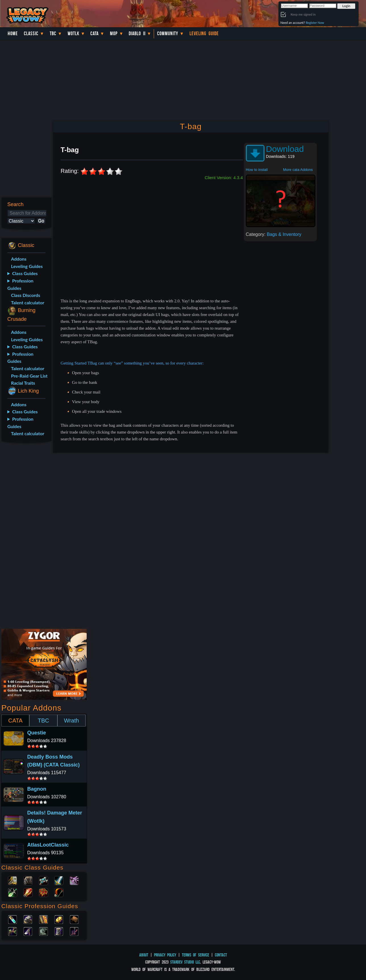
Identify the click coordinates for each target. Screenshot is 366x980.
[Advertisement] (25, 537)
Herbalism (13, 931)
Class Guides (25, 273)
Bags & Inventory (284, 234)
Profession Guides (20, 284)
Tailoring (59, 931)
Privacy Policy (165, 955)
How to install (257, 170)
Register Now (315, 23)
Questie (37, 733)
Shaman (43, 892)
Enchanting (43, 919)
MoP (114, 33)
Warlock (74, 880)
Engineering (59, 919)
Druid (28, 880)
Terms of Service (196, 955)
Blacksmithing (28, 919)
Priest (43, 880)
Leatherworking (74, 919)
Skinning (43, 931)
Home (13, 33)
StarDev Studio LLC (185, 962)
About (144, 955)
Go (41, 221)
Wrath (71, 721)
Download (285, 149)
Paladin (13, 880)
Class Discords (26, 295)
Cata (94, 33)
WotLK (73, 33)
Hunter (59, 892)
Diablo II (137, 33)
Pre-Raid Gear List (29, 376)
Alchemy (13, 919)
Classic (31, 33)
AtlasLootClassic (48, 845)
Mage (28, 892)
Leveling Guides (27, 266)
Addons (19, 259)
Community (168, 33)
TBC (53, 33)
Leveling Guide (204, 33)
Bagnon (37, 789)
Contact (221, 955)
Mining (28, 931)
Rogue (13, 892)
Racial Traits (23, 383)
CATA (15, 721)
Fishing (74, 931)
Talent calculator (28, 302)
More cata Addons (298, 170)
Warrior (59, 880)
